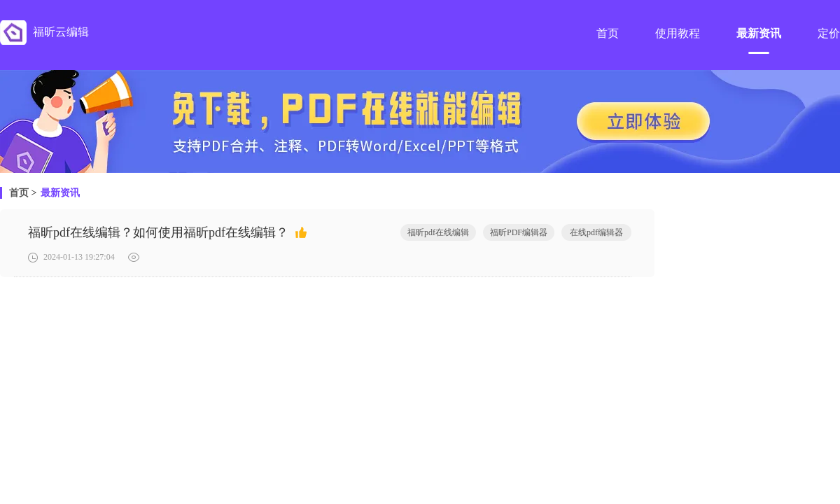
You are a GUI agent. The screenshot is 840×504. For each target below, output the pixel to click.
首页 (19, 193)
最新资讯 (60, 193)
